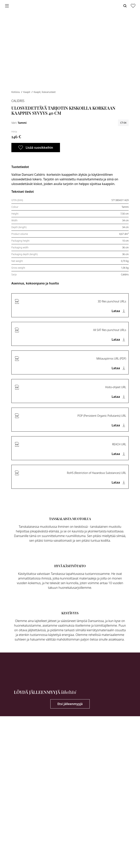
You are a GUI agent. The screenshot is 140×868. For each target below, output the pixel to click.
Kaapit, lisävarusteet (45, 92)
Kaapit (27, 92)
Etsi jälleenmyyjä (70, 704)
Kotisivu (16, 92)
